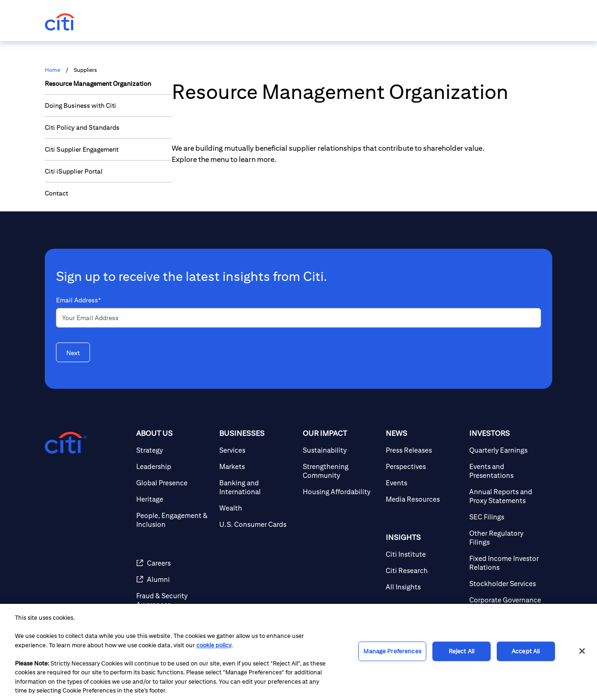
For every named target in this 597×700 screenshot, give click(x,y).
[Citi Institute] (423, 554)
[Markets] (257, 466)
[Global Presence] (174, 483)
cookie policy (214, 645)
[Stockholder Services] (507, 584)
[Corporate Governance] (507, 600)
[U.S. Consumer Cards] (257, 524)
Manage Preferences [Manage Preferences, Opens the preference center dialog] (392, 651)
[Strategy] (174, 450)
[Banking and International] (257, 487)
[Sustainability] (340, 450)
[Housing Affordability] (340, 492)
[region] (298, 652)
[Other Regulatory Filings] (507, 538)
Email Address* (78, 300)
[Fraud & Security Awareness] (174, 600)
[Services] (257, 450)
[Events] (423, 483)
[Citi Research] (423, 570)
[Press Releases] (423, 450)
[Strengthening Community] (340, 471)
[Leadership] (174, 466)
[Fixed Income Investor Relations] (507, 563)
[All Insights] (423, 587)
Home (52, 70)
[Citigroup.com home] (66, 443)
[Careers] (174, 563)
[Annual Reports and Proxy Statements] (507, 496)
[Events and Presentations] (507, 471)
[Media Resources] (423, 499)
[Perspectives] (423, 466)
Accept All (526, 651)
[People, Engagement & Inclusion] (174, 520)
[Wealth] (257, 508)
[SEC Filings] (507, 517)
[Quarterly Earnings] (507, 450)
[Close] (582, 651)
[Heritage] (174, 499)
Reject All (462, 651)
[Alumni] (174, 579)
